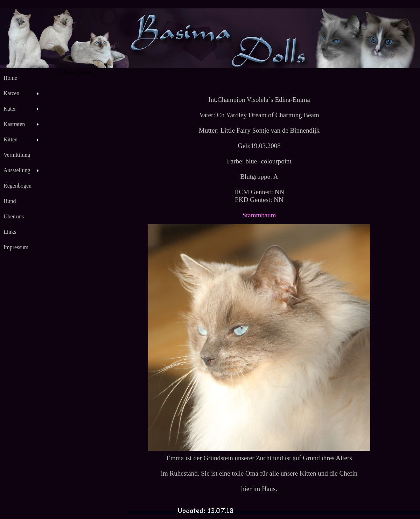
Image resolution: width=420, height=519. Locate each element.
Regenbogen (17, 186)
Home (10, 78)
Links (10, 232)
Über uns (14, 216)
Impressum (16, 247)
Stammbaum (259, 215)
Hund (10, 201)
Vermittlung (17, 155)
